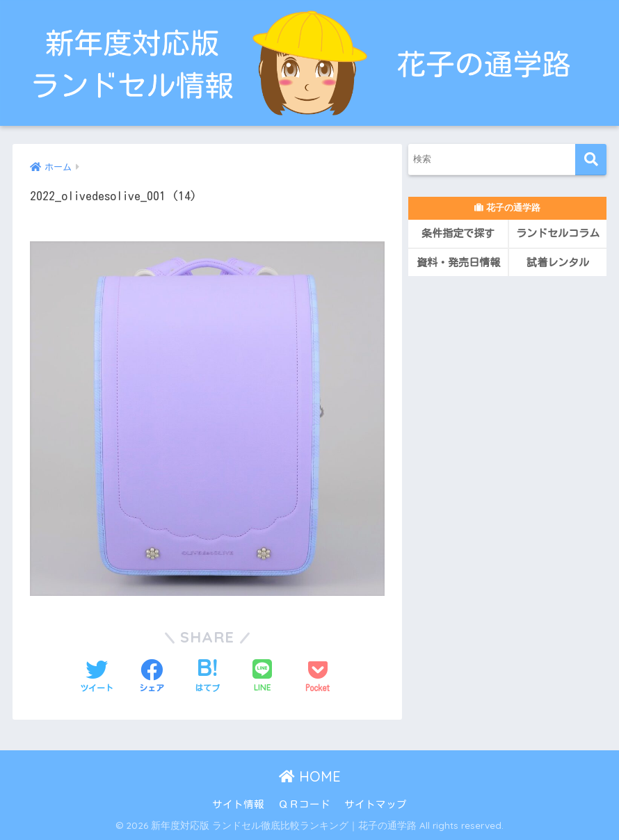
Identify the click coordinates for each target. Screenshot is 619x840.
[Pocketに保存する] (318, 677)
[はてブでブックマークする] (207, 677)
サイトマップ (376, 804)
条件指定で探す (458, 233)
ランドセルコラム (558, 233)
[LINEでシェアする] (262, 676)
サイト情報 (238, 804)
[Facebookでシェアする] (152, 677)
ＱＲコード (304, 804)
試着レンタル (558, 262)
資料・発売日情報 (458, 262)
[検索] (591, 160)
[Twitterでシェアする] (97, 677)
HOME (310, 776)
